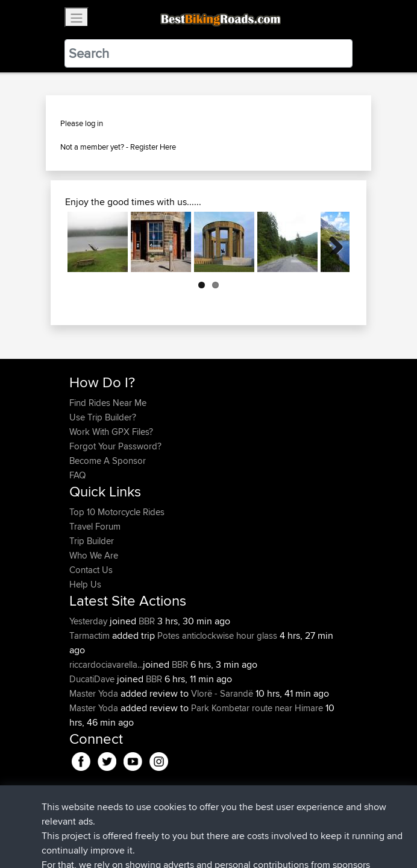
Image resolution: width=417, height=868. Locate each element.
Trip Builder (92, 541)
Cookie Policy (291, 821)
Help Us (85, 584)
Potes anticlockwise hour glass (217, 635)
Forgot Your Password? (115, 446)
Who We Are (94, 555)
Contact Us (91, 570)
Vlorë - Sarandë (222, 693)
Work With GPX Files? (111, 432)
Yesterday (89, 621)
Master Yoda (95, 693)
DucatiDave (93, 679)
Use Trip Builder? (103, 417)
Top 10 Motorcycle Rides (117, 512)
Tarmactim (91, 635)
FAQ (77, 475)
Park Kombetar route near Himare (257, 708)
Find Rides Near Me (108, 403)
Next (331, 242)
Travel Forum (95, 526)
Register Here (153, 147)
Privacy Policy (231, 821)
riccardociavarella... (106, 664)
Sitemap (182, 821)
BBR (147, 621)
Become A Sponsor (108, 461)
